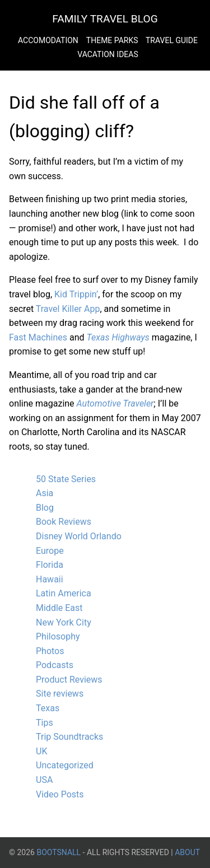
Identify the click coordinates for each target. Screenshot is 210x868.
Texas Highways (118, 337)
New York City (64, 622)
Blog (45, 508)
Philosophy (58, 636)
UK (41, 751)
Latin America (64, 593)
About (187, 852)
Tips (45, 723)
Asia (45, 493)
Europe (50, 551)
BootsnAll (59, 852)
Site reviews (60, 694)
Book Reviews (64, 522)
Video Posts (60, 794)
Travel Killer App (68, 309)
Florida (50, 565)
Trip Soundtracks (69, 737)
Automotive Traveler (115, 403)
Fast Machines (38, 337)
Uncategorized (65, 765)
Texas (48, 708)
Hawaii (50, 579)
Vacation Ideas (108, 54)
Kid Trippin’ (76, 294)
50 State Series (66, 479)
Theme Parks (113, 40)
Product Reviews (69, 680)
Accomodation (48, 40)
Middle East (59, 608)
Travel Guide (172, 40)
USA (44, 780)
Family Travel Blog (105, 19)
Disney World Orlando (79, 536)
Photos (50, 651)
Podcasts (55, 665)
